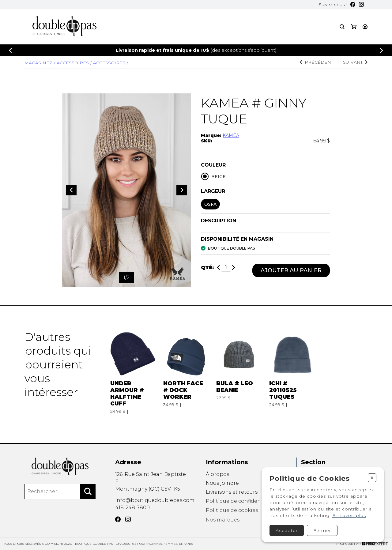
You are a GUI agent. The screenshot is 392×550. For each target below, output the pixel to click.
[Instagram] (361, 4)
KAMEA (231, 135)
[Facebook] (353, 4)
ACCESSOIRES (109, 63)
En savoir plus (349, 515)
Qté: (207, 268)
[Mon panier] (354, 27)
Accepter (287, 530)
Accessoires (73, 63)
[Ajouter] (234, 268)
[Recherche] (342, 27)
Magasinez (38, 63)
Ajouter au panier (291, 270)
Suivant (355, 62)
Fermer (322, 530)
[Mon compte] (365, 27)
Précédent (317, 62)
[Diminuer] (218, 268)
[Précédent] (10, 50)
